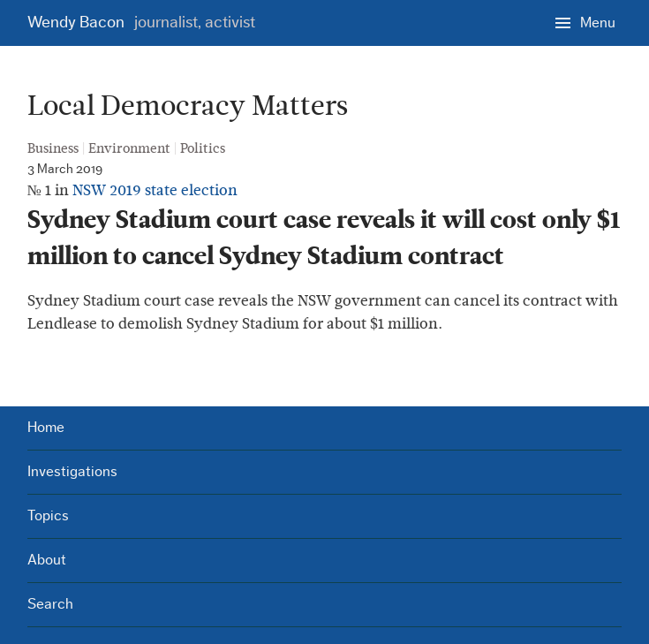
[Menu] (585, 22)
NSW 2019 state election (155, 190)
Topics (48, 515)
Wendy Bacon (141, 23)
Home (46, 427)
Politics (203, 148)
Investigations (72, 471)
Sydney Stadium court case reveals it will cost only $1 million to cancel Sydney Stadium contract (324, 238)
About (47, 560)
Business (53, 148)
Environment (129, 148)
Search (50, 604)
